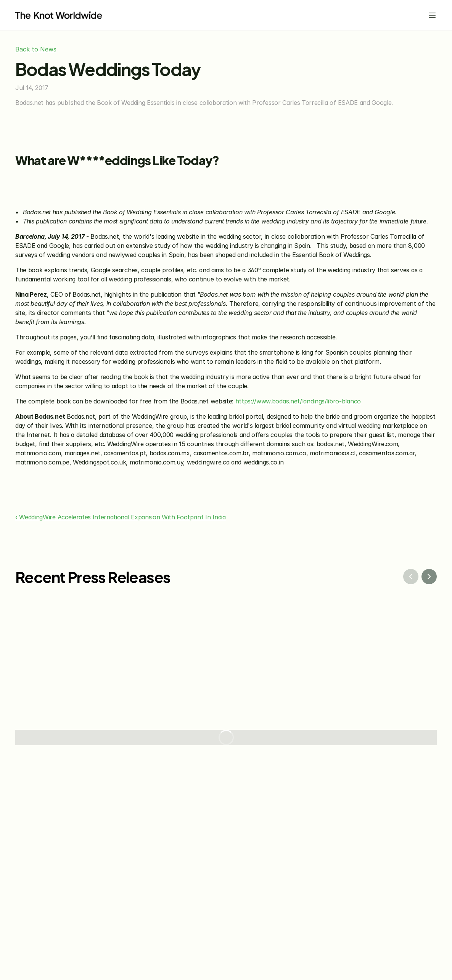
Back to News (36, 49)
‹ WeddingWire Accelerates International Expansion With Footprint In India (121, 517)
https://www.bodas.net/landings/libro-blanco (298, 401)
